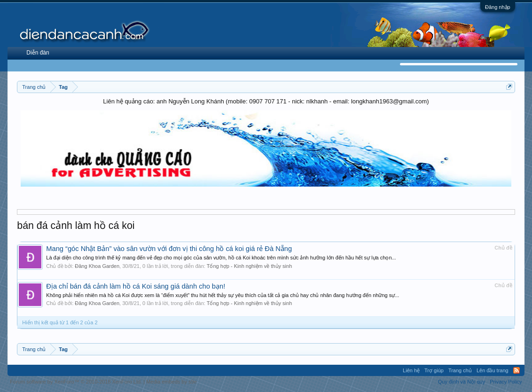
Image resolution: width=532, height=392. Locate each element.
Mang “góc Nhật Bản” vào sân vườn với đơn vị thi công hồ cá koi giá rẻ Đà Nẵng (169, 249)
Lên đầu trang (493, 370)
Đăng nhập (498, 7)
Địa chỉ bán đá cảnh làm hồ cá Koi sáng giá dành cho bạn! (136, 286)
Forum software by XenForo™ (76, 382)
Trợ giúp (434, 370)
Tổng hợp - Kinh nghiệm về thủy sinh (250, 266)
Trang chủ (460, 370)
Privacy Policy (506, 382)
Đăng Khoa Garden (97, 266)
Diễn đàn (38, 53)
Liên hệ (411, 370)
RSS (516, 370)
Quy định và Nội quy (462, 382)
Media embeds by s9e (172, 382)
